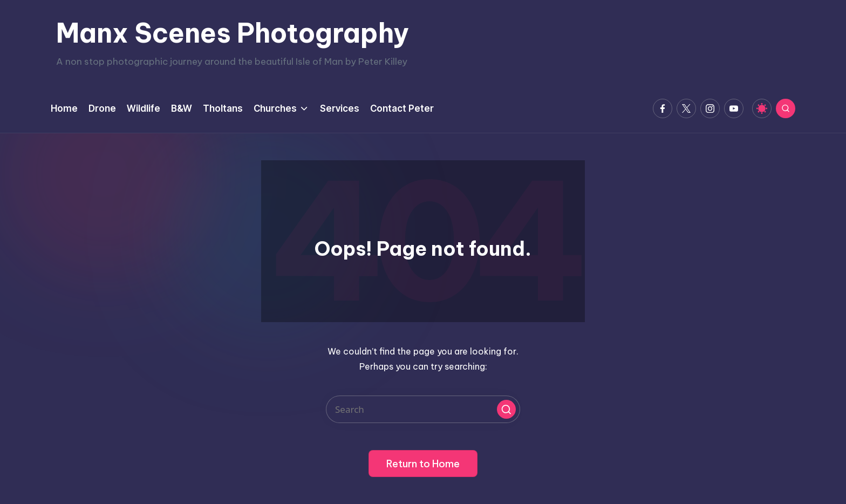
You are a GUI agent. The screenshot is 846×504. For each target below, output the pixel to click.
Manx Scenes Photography (233, 33)
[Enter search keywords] (423, 409)
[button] (506, 409)
